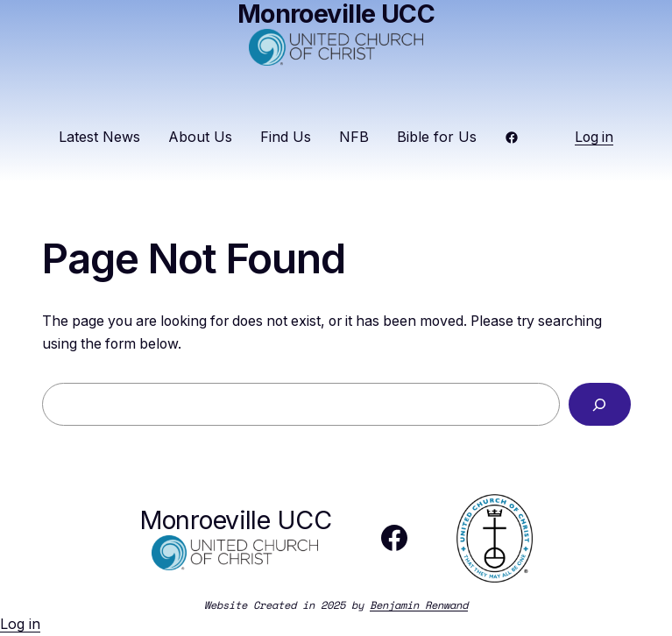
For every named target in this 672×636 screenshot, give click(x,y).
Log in (594, 137)
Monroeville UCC (235, 520)
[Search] (599, 404)
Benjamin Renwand (419, 605)
